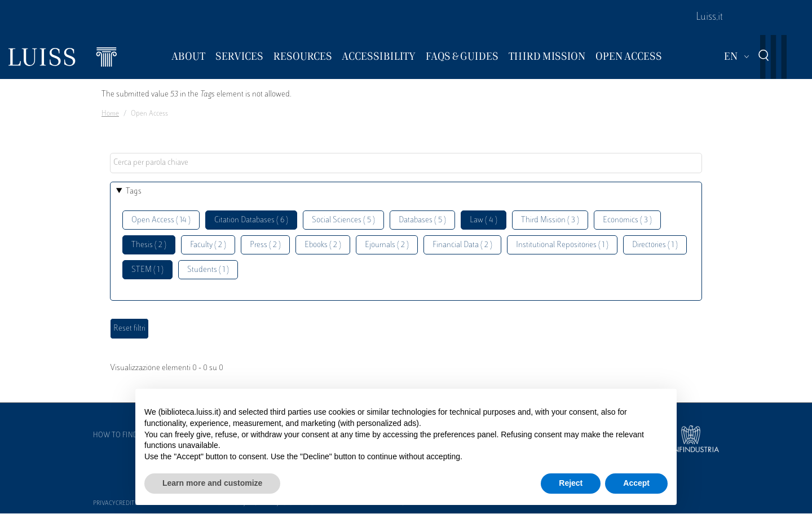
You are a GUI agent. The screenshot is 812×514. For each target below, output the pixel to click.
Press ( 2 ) (265, 245)
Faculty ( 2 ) (208, 245)
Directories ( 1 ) (655, 245)
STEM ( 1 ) (147, 270)
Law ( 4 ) (484, 220)
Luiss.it (709, 17)
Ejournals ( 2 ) (387, 245)
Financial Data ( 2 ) (462, 245)
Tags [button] (134, 192)
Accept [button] (636, 483)
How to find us (121, 436)
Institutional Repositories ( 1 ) (562, 245)
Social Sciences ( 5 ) (343, 220)
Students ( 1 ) (208, 270)
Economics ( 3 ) (627, 220)
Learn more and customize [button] (212, 483)
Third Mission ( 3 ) (550, 220)
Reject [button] (571, 483)
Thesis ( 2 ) (149, 245)
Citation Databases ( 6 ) (251, 220)
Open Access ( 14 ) (161, 220)
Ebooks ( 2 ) (323, 245)
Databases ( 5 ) (422, 220)
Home (110, 114)
